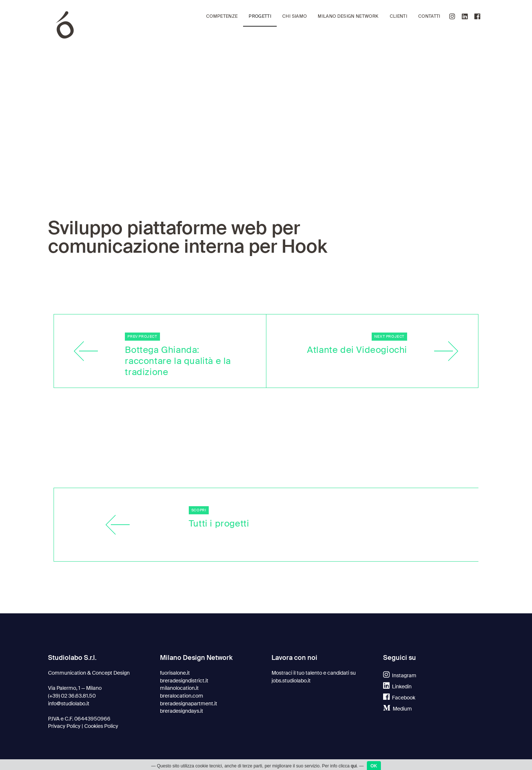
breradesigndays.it (182, 711)
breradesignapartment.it (189, 703)
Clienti (398, 16)
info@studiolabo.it (69, 703)
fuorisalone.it (175, 673)
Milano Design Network (348, 16)
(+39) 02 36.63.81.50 (72, 696)
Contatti (429, 16)
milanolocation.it (179, 688)
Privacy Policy (64, 726)
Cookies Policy (101, 726)
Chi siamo (294, 16)
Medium (398, 709)
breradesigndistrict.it (184, 681)
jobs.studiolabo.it (291, 681)
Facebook (399, 698)
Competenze (222, 16)
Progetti (260, 16)
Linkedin (397, 686)
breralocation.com (182, 696)
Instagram (400, 675)
